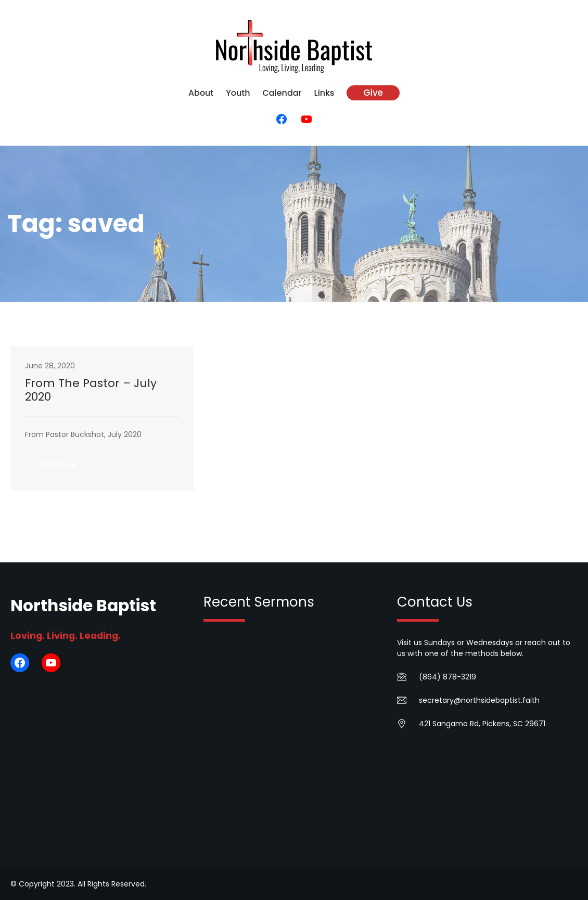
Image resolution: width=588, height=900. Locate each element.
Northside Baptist (83, 606)
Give (373, 93)
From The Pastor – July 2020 (91, 390)
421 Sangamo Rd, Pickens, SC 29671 (482, 724)
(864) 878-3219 (448, 677)
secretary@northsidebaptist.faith (479, 700)
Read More (63, 467)
